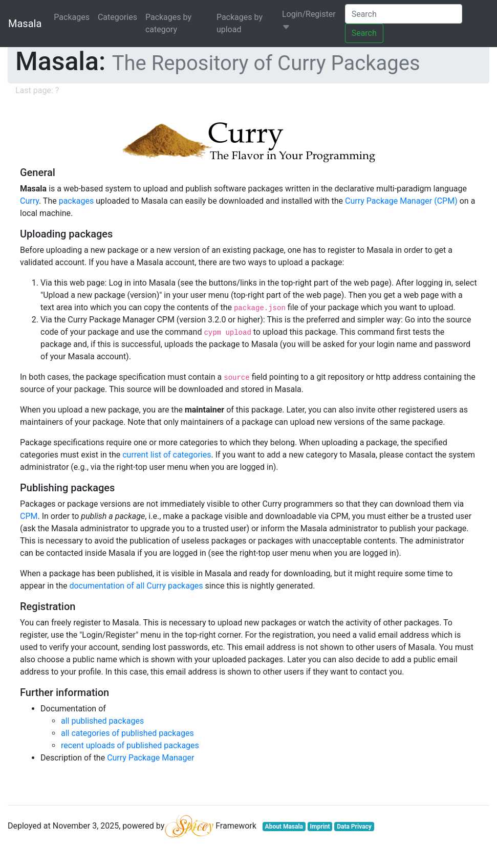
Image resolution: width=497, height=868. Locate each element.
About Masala (284, 827)
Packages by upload (240, 23)
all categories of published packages (127, 733)
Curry (29, 201)
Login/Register (309, 20)
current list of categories (167, 455)
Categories (117, 17)
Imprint (320, 827)
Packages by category (168, 23)
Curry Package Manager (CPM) (401, 201)
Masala (25, 24)
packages (77, 201)
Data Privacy (354, 827)
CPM (29, 516)
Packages (72, 17)
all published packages (102, 721)
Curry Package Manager (150, 758)
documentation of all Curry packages (136, 586)
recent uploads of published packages (130, 745)
